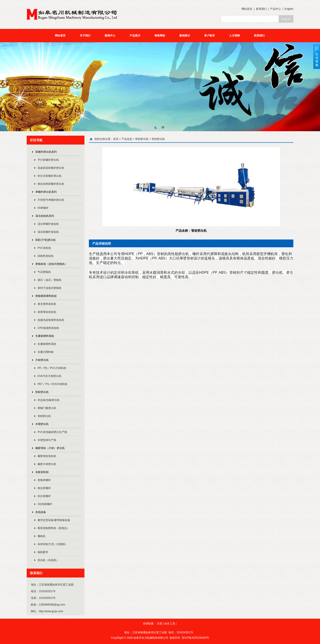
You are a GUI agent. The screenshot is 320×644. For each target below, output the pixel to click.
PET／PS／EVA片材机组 (52, 384)
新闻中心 (110, 36)
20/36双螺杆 (45, 504)
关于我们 (85, 36)
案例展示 (185, 36)
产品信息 (127, 139)
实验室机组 (42, 472)
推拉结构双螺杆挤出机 (51, 184)
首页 (116, 139)
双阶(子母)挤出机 (46, 240)
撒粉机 (42, 536)
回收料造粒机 (46, 256)
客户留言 (210, 36)
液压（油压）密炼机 (50, 280)
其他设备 (41, 512)
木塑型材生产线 (47, 440)
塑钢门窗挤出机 (47, 408)
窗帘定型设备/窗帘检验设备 (54, 520)
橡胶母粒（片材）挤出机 (50, 448)
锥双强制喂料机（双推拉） (54, 528)
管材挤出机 (44, 416)
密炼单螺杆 (44, 480)
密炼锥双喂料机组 (46, 296)
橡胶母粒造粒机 (47, 456)
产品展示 (135, 36)
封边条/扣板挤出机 (49, 400)
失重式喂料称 (46, 352)
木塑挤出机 (42, 424)
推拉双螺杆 (44, 488)
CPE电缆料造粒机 (48, 328)
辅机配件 (43, 552)
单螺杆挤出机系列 (46, 192)
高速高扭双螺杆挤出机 (51, 168)
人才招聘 (234, 36)
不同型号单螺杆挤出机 (51, 200)
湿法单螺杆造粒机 (48, 224)
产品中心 (276, 9)
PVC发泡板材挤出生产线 (52, 432)
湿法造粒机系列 (45, 216)
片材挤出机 (42, 360)
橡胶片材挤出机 (47, 464)
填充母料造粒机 (47, 304)
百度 (160, 624)
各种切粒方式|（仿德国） (53, 544)
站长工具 (170, 624)
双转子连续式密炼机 (50, 288)
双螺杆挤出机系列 (46, 152)
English (289, 9)
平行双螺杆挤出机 (48, 160)
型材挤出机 (42, 392)
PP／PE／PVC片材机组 (52, 368)
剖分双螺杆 (44, 496)
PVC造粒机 (44, 248)
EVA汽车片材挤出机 (49, 376)
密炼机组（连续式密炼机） (51, 264)
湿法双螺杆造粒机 (48, 232)
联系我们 (261, 9)
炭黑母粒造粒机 (47, 312)
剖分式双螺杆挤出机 (50, 176)
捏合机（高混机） (48, 560)
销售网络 (160, 36)
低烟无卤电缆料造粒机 (51, 320)
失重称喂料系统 (45, 336)
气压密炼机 (44, 272)
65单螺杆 (43, 208)
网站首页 (247, 9)
